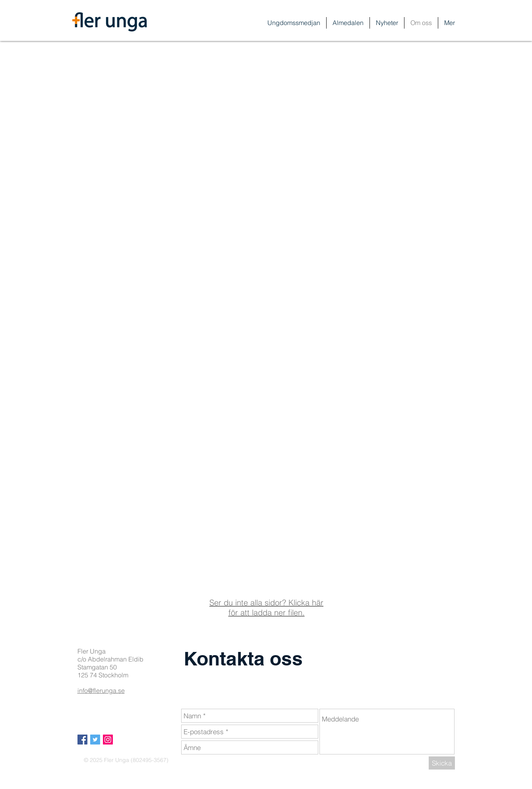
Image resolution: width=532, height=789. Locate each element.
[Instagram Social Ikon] (108, 740)
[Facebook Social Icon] (82, 740)
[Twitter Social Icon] (95, 740)
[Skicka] (442, 763)
